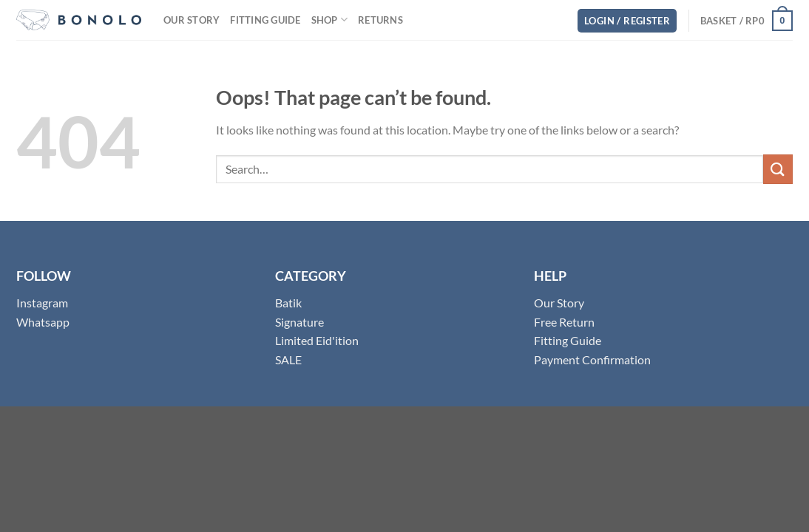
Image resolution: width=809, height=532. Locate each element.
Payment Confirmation (592, 359)
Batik (288, 303)
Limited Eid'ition (317, 340)
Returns (380, 20)
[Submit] (778, 169)
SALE (288, 359)
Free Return (564, 322)
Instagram (42, 303)
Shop (329, 20)
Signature (299, 322)
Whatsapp (43, 322)
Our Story (192, 20)
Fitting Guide (265, 20)
